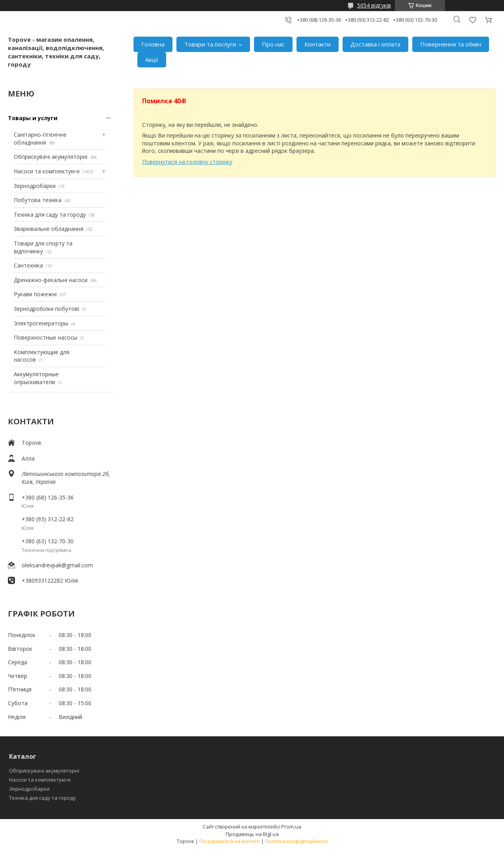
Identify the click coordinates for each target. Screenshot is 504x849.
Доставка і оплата (375, 44)
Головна (153, 44)
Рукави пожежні (35, 294)
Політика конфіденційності (296, 841)
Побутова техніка (38, 200)
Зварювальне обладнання (49, 229)
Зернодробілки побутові (46, 309)
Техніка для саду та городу (50, 215)
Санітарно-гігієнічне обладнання (40, 138)
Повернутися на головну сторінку (187, 162)
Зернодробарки (35, 186)
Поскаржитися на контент (230, 841)
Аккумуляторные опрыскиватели (36, 378)
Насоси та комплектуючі (47, 171)
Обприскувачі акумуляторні (51, 157)
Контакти (318, 44)
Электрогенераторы (41, 323)
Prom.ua (291, 827)
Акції (152, 59)
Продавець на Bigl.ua (252, 834)
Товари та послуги (210, 44)
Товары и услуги (33, 118)
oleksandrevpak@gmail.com (57, 565)
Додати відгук (472, 20)
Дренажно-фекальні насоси (51, 280)
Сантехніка (28, 265)
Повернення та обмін (451, 44)
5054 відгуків (374, 5)
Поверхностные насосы (45, 337)
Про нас (273, 44)
